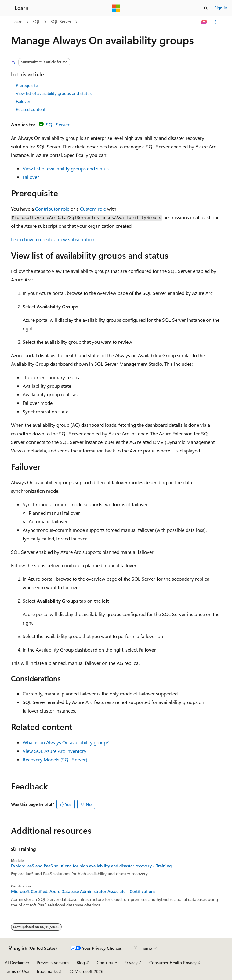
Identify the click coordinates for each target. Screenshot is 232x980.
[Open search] (206, 8)
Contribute (107, 962)
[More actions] (216, 22)
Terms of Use (17, 971)
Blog (81, 962)
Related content (31, 109)
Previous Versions (53, 962)
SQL (36, 22)
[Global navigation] (6, 8)
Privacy (131, 962)
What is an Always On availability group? (66, 742)
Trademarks (47, 971)
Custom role (93, 209)
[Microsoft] (116, 8)
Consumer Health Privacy (173, 962)
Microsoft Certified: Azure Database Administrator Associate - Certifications (83, 891)
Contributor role (52, 209)
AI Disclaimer (17, 962)
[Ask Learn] (204, 22)
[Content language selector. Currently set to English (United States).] (33, 948)
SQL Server (61, 22)
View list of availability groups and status (54, 93)
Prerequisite (27, 85)
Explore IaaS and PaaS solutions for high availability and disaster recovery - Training (91, 866)
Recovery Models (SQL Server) (55, 759)
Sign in (221, 8)
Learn (17, 22)
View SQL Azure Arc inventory (54, 751)
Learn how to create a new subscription (53, 239)
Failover (23, 101)
